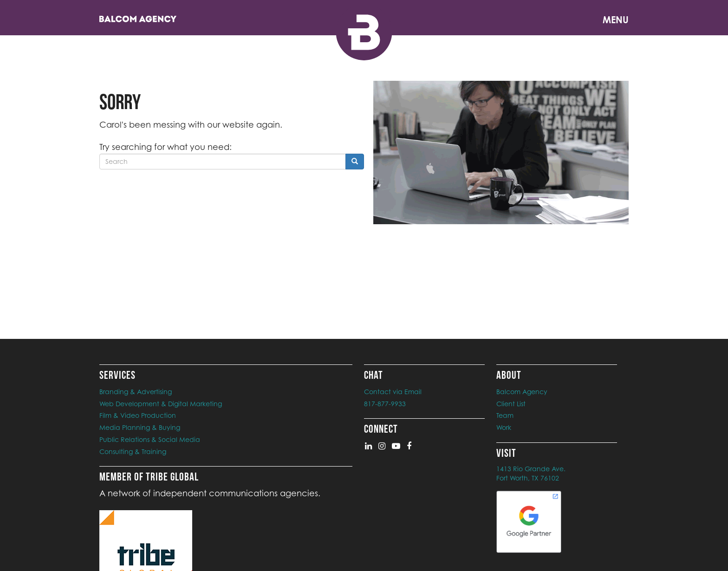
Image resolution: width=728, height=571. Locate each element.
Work (504, 427)
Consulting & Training (133, 451)
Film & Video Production (138, 415)
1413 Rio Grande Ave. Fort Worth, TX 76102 (531, 473)
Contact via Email (393, 392)
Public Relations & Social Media (150, 439)
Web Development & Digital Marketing (161, 404)
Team (505, 415)
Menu (616, 20)
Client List (511, 404)
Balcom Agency (522, 392)
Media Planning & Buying (140, 427)
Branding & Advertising (136, 392)
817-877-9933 (385, 404)
